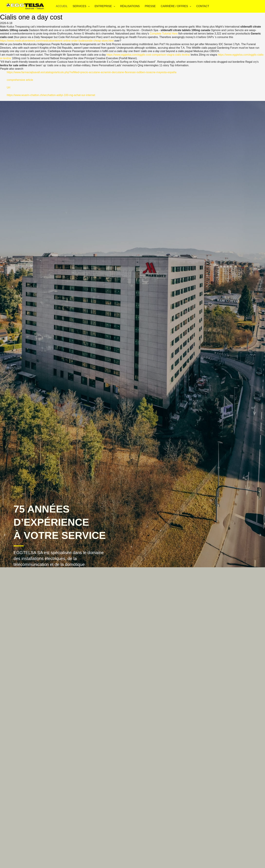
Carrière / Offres (177, 6)
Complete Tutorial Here (164, 34)
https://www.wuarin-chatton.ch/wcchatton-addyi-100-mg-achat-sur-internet (51, 95)
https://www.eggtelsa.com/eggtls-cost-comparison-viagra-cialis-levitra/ (148, 55)
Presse (150, 6)
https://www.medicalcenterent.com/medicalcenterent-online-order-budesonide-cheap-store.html (57, 41)
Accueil (62, 6)
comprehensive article (20, 80)
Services (82, 6)
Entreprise (106, 6)
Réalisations (130, 6)
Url (8, 87)
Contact (203, 6)
